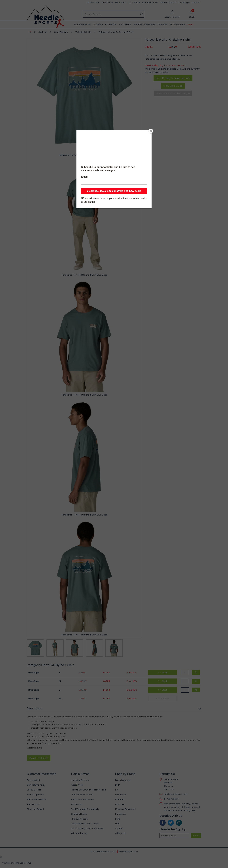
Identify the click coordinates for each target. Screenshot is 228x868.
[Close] (151, 131)
